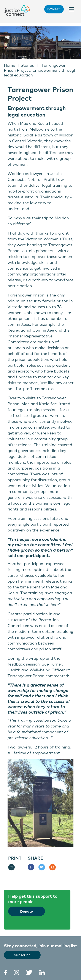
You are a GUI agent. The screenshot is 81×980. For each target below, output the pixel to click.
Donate (54, 9)
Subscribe (22, 955)
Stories (27, 65)
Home (10, 65)
